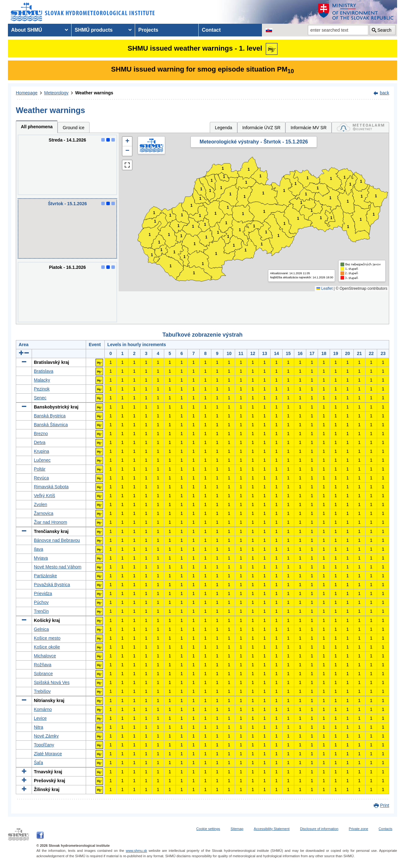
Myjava (41, 558)
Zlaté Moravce (48, 754)
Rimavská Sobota (51, 487)
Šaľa (38, 763)
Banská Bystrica (50, 416)
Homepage (27, 93)
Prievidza (43, 593)
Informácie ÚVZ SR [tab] (262, 128)
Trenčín (41, 611)
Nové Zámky (46, 736)
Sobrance (43, 674)
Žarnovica (44, 513)
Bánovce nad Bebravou (57, 540)
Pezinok (42, 389)
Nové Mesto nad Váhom (58, 567)
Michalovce (45, 656)
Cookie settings (208, 829)
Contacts (386, 829)
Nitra (39, 727)
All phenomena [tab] (37, 127)
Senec (40, 398)
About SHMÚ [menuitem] (27, 30)
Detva (40, 442)
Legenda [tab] (224, 128)
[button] (127, 142)
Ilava (39, 549)
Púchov (41, 602)
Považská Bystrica (52, 585)
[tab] (360, 127)
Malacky (42, 380)
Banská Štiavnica (51, 425)
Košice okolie (47, 647)
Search (384, 30)
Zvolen (40, 504)
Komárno (43, 709)
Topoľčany (44, 745)
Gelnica (41, 629)
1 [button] (152, 255)
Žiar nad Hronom (50, 522)
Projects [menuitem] (148, 30)
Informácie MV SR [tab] (308, 128)
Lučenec (42, 460)
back (384, 93)
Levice (40, 718)
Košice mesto (47, 638)
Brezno (41, 434)
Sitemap (237, 829)
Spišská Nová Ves (52, 682)
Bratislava (44, 371)
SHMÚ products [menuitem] (94, 30)
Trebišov (42, 691)
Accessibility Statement (272, 829)
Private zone (358, 829)
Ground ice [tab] (73, 128)
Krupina (41, 451)
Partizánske (45, 576)
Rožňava (43, 665)
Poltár (40, 469)
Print (385, 805)
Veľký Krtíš (44, 496)
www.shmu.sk (136, 851)
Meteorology (56, 93)
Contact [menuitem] (211, 30)
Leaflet (324, 288)
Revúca (41, 478)
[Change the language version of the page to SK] (269, 30)
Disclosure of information (319, 829)
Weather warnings (94, 93)
